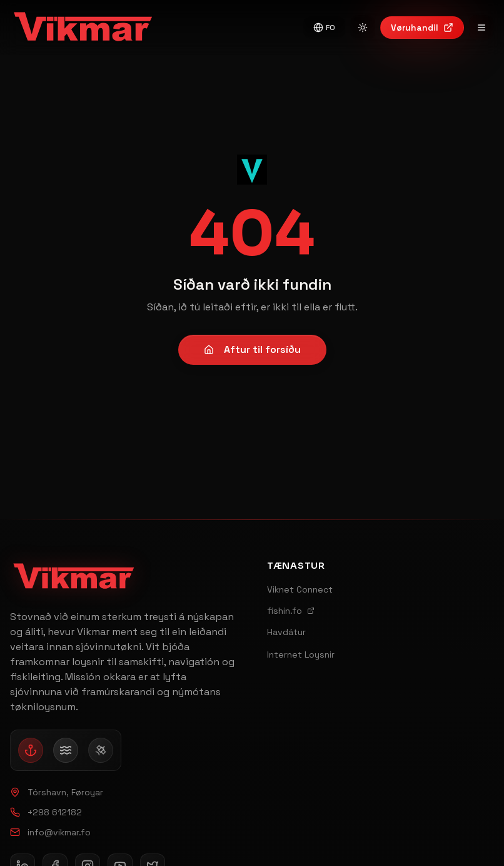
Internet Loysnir (301, 655)
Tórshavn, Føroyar (57, 792)
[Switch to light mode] (363, 28)
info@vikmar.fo (50, 832)
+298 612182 (46, 812)
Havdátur (286, 632)
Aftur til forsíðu (252, 349)
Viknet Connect (300, 589)
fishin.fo (291, 611)
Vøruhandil (422, 28)
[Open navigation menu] (481, 28)
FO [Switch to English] (324, 28)
